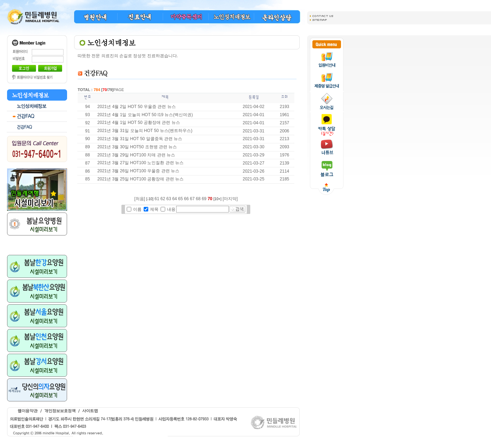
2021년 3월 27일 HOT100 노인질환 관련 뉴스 (140, 163)
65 (181, 199)
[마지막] (230, 199)
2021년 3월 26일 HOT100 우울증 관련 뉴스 (138, 171)
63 (169, 199)
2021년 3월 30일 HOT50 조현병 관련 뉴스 (138, 147)
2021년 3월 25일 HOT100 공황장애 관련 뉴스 (140, 179)
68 (198, 199)
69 (204, 199)
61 (157, 199)
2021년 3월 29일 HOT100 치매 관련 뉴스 (136, 155)
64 (175, 199)
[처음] (140, 199)
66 (186, 199)
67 (192, 199)
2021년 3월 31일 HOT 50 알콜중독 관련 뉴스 (140, 139)
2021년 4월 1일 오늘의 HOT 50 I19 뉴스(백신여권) (145, 115)
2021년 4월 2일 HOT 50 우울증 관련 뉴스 (137, 107)
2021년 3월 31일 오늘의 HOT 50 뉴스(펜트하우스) (145, 131)
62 (163, 199)
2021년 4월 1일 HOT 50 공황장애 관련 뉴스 (139, 123)
